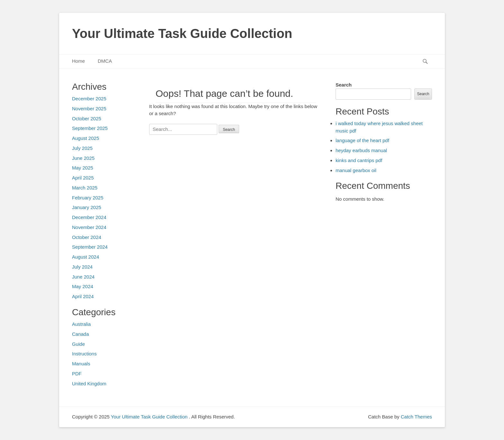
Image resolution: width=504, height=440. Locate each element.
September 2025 (90, 128)
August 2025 (85, 138)
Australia (81, 324)
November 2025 (89, 109)
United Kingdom (89, 384)
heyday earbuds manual (361, 150)
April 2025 (83, 178)
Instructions (84, 354)
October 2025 (87, 119)
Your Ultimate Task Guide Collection (182, 33)
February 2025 (88, 198)
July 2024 (82, 267)
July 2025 (82, 148)
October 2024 (87, 237)
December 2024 (89, 217)
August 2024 (85, 257)
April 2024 (83, 296)
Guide (78, 344)
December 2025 (89, 99)
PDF (77, 374)
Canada (81, 334)
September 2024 (90, 247)
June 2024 (83, 277)
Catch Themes (416, 417)
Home (78, 61)
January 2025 (87, 207)
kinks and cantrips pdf (359, 160)
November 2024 (89, 227)
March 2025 (85, 188)
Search (344, 85)
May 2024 (83, 286)
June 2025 (83, 158)
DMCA (105, 61)
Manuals (81, 364)
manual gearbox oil (356, 170)
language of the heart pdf (362, 140)
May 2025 (83, 168)
